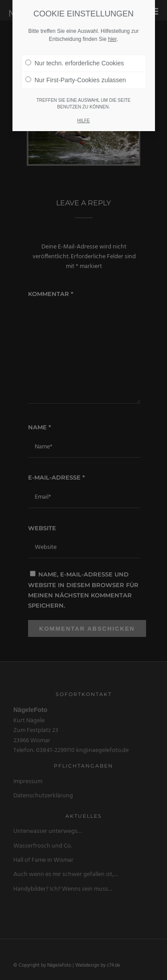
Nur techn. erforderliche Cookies (75, 57)
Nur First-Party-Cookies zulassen (76, 74)
